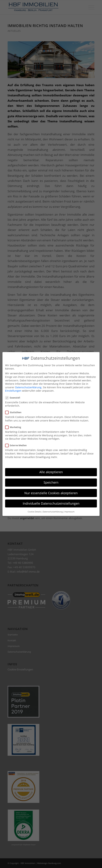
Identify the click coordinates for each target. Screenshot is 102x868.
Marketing (15, 426)
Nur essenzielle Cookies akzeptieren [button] (51, 492)
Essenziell (14, 396)
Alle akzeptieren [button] (51, 471)
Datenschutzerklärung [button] (53, 510)
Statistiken (15, 411)
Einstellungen (13, 389)
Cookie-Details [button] (34, 510)
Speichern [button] (51, 481)
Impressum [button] (69, 510)
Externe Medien (17, 444)
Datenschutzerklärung (28, 386)
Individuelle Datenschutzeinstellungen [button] (51, 502)
